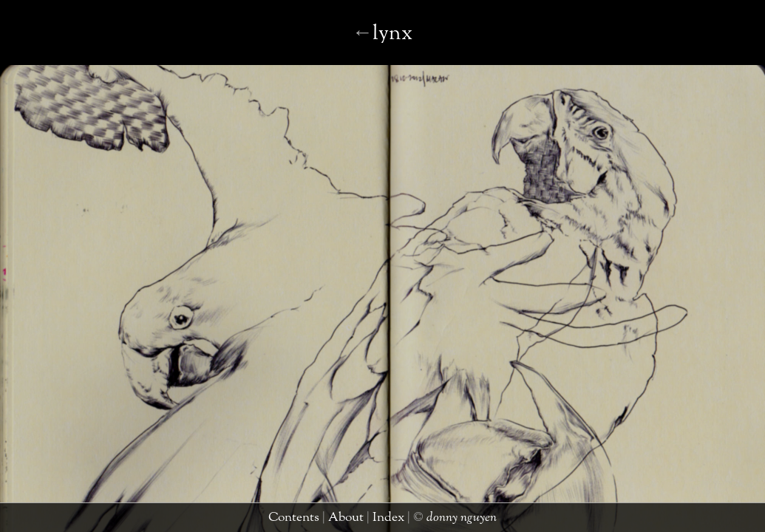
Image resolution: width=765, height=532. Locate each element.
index (400, 521)
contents (326, 521)
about (367, 521)
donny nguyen (456, 521)
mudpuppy (377, 46)
